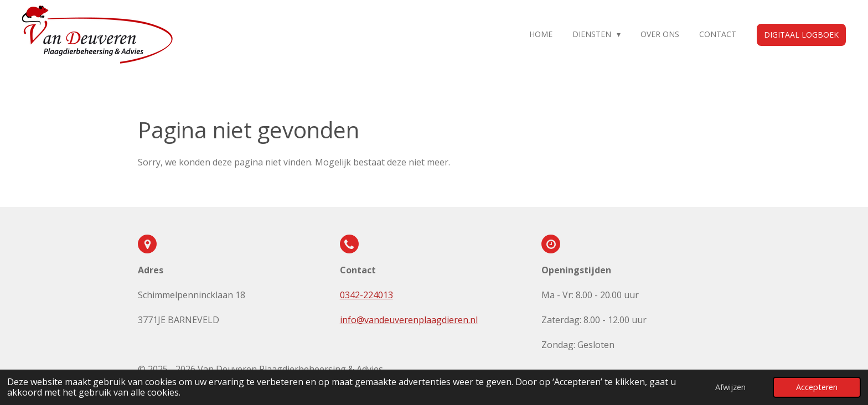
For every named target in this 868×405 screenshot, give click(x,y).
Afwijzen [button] (730, 387)
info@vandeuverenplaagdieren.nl (409, 320)
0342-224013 (366, 295)
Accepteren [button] (817, 387)
